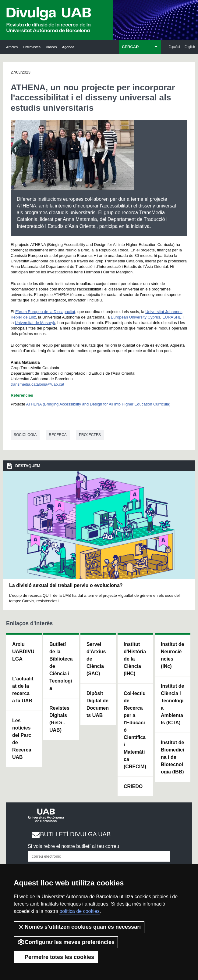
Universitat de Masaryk (35, 323)
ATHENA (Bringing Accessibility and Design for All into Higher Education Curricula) (98, 404)
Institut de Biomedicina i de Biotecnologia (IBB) (172, 757)
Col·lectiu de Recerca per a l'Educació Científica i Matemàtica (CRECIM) (135, 730)
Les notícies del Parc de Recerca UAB (22, 739)
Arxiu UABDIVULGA (23, 652)
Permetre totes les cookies (56, 957)
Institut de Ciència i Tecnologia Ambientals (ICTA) (172, 704)
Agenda (68, 47)
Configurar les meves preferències (66, 942)
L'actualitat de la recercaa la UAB (23, 690)
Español (174, 47)
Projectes (90, 435)
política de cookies (80, 911)
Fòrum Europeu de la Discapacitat (45, 312)
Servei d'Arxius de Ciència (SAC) (96, 659)
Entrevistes (32, 47)
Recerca (58, 435)
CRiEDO (133, 786)
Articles (12, 47)
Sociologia (25, 435)
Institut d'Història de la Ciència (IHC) (135, 659)
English (190, 47)
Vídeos (51, 47)
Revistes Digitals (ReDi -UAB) (59, 719)
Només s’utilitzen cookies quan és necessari (79, 927)
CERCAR (130, 47)
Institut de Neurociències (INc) (172, 655)
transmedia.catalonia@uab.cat (37, 384)
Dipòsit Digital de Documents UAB (98, 704)
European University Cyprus (136, 317)
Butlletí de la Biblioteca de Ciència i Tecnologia (61, 666)
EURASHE (172, 317)
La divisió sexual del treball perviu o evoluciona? (66, 585)
